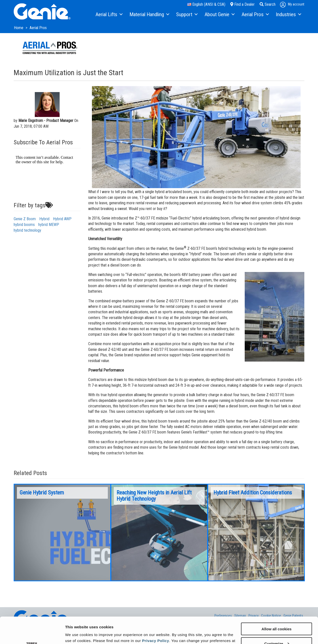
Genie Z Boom (25, 219)
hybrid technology (27, 230)
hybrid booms (24, 225)
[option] (62, 533)
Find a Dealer (242, 4)
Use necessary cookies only (277, 632)
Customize (277, 617)
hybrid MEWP (49, 225)
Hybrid (44, 219)
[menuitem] (109, 15)
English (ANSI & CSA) (206, 4)
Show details (77, 634)
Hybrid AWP (62, 219)
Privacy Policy (156, 614)
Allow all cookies (277, 602)
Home (19, 28)
